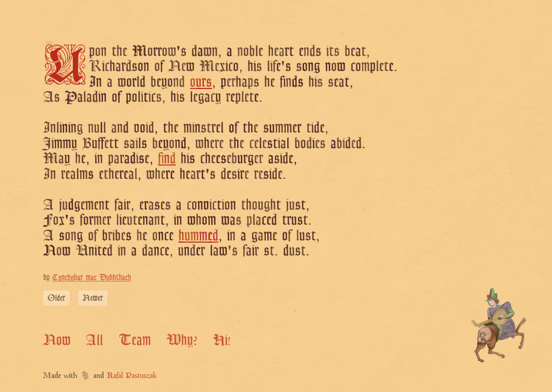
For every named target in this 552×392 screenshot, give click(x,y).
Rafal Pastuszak (132, 376)
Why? (182, 340)
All (94, 340)
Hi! (222, 340)
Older (56, 298)
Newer (93, 298)
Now (57, 340)
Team (135, 340)
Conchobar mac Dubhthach (92, 277)
